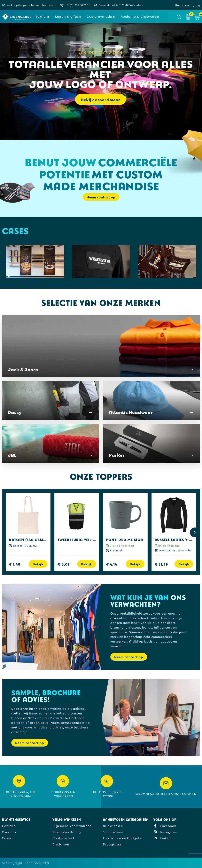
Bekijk (38, 564)
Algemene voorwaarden (72, 826)
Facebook (165, 826)
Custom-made (99, 17)
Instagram (165, 832)
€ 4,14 (112, 564)
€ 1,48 (15, 564)
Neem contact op (101, 197)
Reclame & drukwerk (139, 17)
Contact (8, 826)
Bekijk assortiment (101, 100)
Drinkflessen (113, 826)
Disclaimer (61, 844)
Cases (7, 838)
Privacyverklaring (67, 832)
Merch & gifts (67, 17)
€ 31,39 (161, 564)
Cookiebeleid (63, 838)
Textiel (41, 17)
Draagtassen (113, 844)
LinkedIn (164, 838)
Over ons (9, 832)
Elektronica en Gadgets (122, 838)
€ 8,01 (63, 564)
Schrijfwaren (113, 832)
